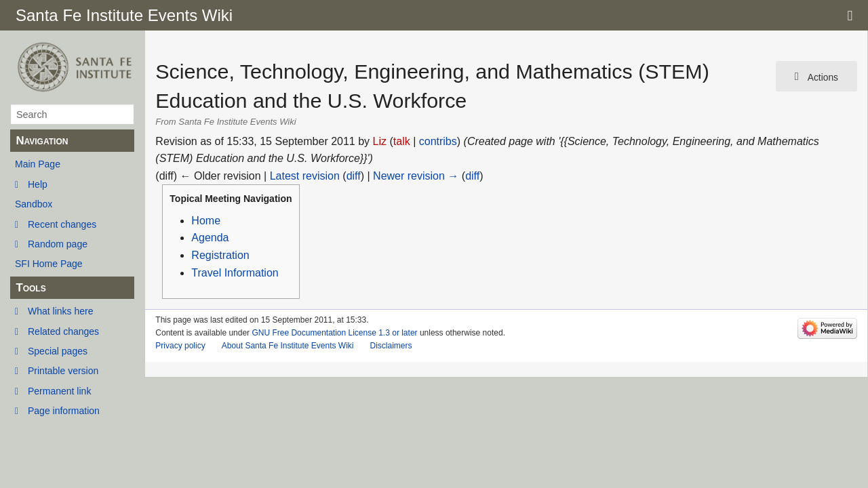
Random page (58, 244)
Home (206, 221)
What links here (60, 311)
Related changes (63, 331)
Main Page (38, 164)
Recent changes (62, 224)
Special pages (58, 351)
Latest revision (305, 176)
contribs (438, 141)
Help (38, 184)
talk (402, 141)
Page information (64, 411)
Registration (220, 255)
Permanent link (59, 391)
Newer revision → (416, 176)
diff (354, 176)
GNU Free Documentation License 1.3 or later (334, 333)
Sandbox (34, 204)
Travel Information (235, 273)
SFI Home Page (49, 264)
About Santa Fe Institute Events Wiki (288, 346)
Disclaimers (391, 346)
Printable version (63, 371)
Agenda (210, 238)
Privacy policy (180, 346)
